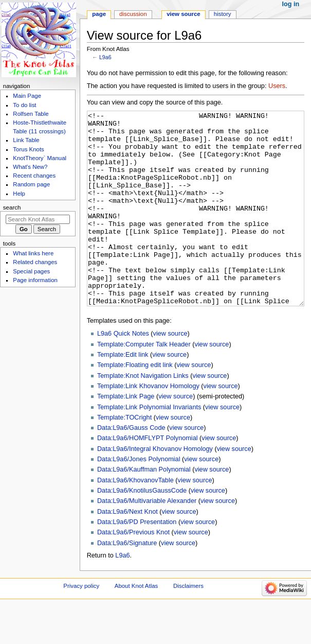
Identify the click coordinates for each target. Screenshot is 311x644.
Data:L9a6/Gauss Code (131, 466)
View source (184, 14)
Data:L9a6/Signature (127, 582)
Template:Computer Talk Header (144, 383)
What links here (33, 253)
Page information (35, 280)
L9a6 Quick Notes (123, 372)
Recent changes (34, 176)
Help (19, 194)
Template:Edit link (123, 393)
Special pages (31, 271)
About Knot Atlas (136, 624)
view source (170, 372)
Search (12, 207)
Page (99, 14)
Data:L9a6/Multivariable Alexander (147, 539)
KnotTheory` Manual (40, 158)
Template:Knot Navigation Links (143, 414)
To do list (24, 105)
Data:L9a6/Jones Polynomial (139, 498)
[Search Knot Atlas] (38, 219)
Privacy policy (81, 624)
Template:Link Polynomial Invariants (149, 446)
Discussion (133, 14)
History (223, 14)
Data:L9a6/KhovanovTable (135, 519)
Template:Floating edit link (135, 404)
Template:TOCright (124, 456)
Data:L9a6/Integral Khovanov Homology (155, 488)
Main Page (27, 96)
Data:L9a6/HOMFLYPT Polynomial (148, 477)
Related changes (35, 262)
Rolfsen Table (31, 114)
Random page (31, 184)
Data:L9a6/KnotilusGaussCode (142, 529)
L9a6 (105, 57)
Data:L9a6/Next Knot (127, 550)
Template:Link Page (126, 435)
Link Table (26, 140)
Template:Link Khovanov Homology (148, 425)
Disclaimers (188, 624)
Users (277, 86)
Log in (291, 4)
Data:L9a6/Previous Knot (133, 571)
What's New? (30, 167)
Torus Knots (28, 149)
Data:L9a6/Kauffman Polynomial (144, 508)
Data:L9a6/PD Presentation (137, 561)
